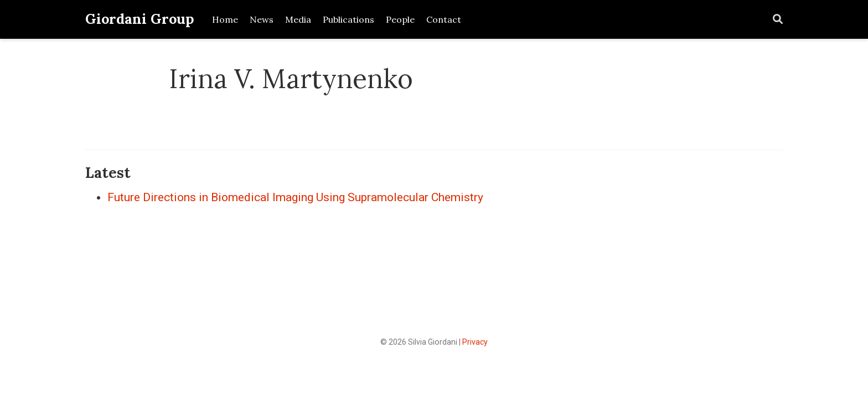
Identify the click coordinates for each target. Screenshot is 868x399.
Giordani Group (140, 19)
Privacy (475, 342)
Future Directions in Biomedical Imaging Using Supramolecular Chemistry (295, 197)
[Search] (778, 20)
